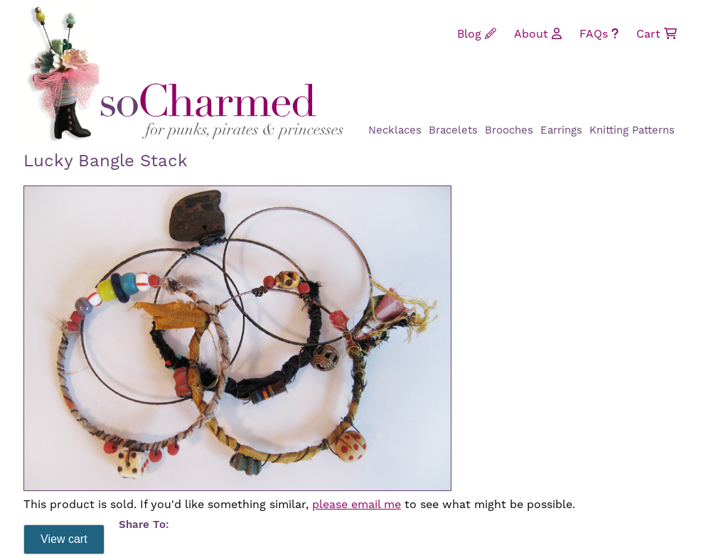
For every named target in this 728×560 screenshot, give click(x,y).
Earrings (561, 130)
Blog (477, 34)
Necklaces (395, 130)
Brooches (509, 130)
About (538, 34)
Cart (657, 34)
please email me (357, 505)
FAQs (599, 34)
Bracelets (453, 130)
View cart (64, 539)
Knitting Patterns (632, 130)
